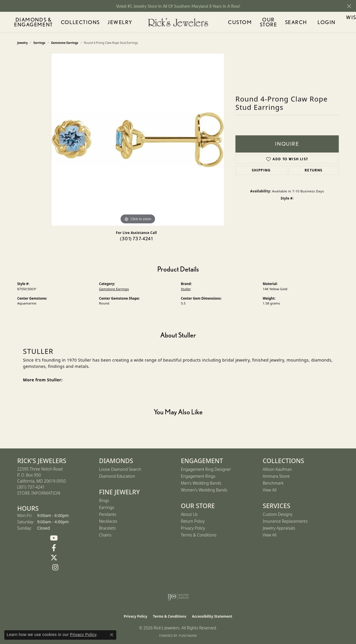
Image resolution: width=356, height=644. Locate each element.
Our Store (261, 22)
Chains (105, 535)
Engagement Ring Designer (206, 469)
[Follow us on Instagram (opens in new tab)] (55, 567)
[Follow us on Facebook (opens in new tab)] (54, 548)
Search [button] (286, 22)
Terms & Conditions (199, 535)
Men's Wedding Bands (201, 483)
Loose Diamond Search (120, 469)
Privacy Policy (193, 528)
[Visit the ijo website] (178, 597)
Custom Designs (278, 514)
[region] (138, 140)
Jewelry (121, 22)
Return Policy (193, 521)
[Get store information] (39, 493)
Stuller (186, 289)
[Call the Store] (31, 487)
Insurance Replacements (285, 521)
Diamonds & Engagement (41, 22)
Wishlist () (331, 23)
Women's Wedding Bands (204, 490)
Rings (104, 500)
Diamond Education (117, 476)
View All (270, 490)
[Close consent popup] (112, 635)
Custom (234, 22)
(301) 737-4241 (136, 239)
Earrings (107, 507)
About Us (189, 514)
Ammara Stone (276, 476)
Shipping (261, 170)
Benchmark (273, 483)
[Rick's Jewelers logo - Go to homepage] (178, 22)
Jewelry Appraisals (279, 528)
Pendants (108, 514)
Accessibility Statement (212, 616)
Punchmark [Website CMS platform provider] (188, 636)
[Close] (349, 6)
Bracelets (107, 528)
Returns (314, 170)
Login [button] (307, 23)
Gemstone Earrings (114, 289)
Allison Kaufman (277, 469)
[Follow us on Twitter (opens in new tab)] (54, 558)
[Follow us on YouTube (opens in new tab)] (54, 538)
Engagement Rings (198, 476)
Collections (91, 22)
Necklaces (108, 521)
